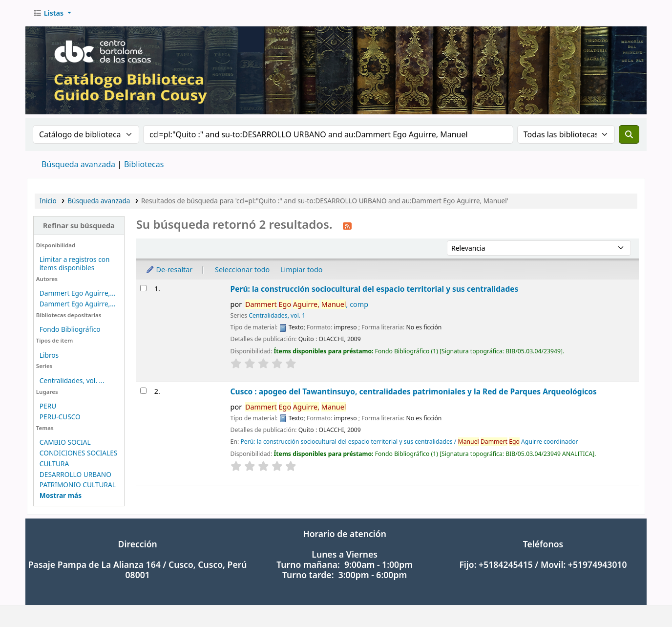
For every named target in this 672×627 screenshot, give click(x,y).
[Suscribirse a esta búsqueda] (347, 225)
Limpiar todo (302, 270)
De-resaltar (169, 270)
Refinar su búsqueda (79, 226)
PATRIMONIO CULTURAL (78, 485)
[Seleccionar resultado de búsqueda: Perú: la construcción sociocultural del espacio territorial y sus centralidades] (143, 288)
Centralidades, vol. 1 (277, 315)
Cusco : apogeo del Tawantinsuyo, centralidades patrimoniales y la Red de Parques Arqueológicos (414, 391)
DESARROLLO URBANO (75, 474)
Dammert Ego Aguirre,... (77, 293)
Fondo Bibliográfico (70, 329)
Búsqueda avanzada (78, 164)
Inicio (48, 201)
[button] (52, 13)
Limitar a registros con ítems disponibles (75, 263)
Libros (49, 355)
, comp (307, 304)
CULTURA (54, 464)
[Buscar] (629, 134)
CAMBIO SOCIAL (65, 442)
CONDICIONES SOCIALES (79, 453)
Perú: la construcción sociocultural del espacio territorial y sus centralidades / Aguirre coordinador (409, 442)
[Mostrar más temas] (61, 495)
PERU (48, 406)
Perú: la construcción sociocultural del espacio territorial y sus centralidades (375, 289)
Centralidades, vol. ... (72, 380)
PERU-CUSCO (60, 417)
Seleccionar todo (242, 270)
